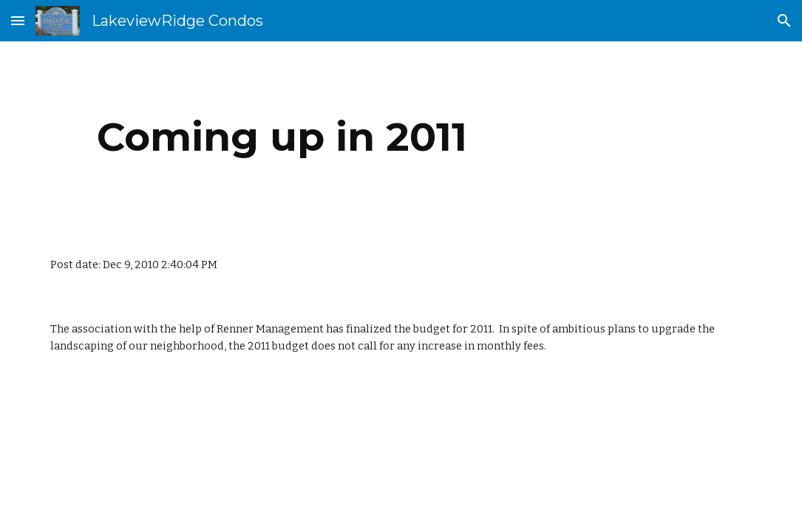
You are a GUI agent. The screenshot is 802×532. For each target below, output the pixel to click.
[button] (18, 20)
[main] (282, 137)
